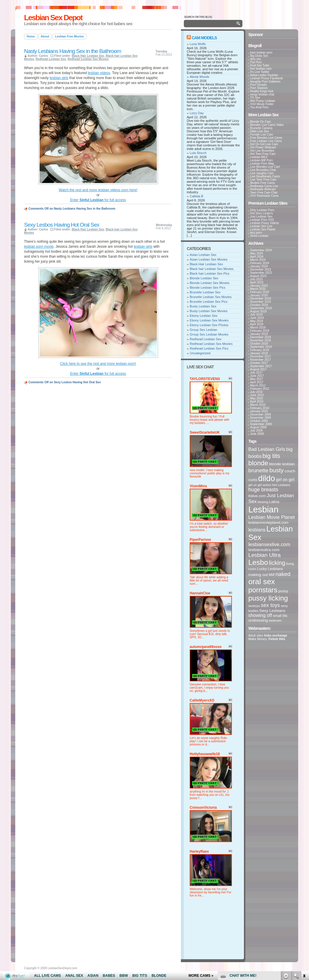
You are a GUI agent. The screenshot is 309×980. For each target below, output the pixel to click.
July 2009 (256, 431)
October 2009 (259, 421)
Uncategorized (200, 353)
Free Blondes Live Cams (266, 138)
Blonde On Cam (260, 122)
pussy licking (268, 598)
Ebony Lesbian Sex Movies (209, 320)
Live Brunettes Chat (263, 170)
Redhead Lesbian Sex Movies (88, 59)
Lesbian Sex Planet (263, 229)
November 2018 (260, 340)
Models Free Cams (262, 183)
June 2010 (257, 395)
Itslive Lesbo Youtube (264, 75)
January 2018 (259, 353)
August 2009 (258, 427)
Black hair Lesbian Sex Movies (212, 269)
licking (277, 563)
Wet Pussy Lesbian (263, 101)
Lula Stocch (198, 153)
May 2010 (257, 398)
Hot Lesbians (281, 485)
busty (277, 470)
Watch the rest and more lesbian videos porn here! (98, 190)
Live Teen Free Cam (263, 180)
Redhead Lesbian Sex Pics (209, 348)
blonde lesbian (282, 464)
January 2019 (259, 334)
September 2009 (261, 424)
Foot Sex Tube (260, 65)
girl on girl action (260, 485)
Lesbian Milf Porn (261, 160)
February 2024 (260, 263)
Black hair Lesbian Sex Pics (210, 273)
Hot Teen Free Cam (263, 154)
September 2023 (261, 273)
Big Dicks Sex (259, 56)
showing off (260, 615)
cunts (253, 480)
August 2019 (258, 311)
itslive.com (257, 496)
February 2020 (260, 292)
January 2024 (259, 266)
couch (290, 471)
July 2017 (256, 373)
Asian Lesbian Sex (203, 255)
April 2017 (257, 382)
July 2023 (256, 279)
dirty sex (255, 59)
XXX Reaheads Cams (264, 196)
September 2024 (261, 250)
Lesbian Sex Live (261, 226)
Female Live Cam (262, 135)
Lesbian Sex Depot (53, 18)
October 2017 (259, 363)
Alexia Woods (200, 77)
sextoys (254, 606)
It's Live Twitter (260, 72)
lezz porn (256, 233)
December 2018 (260, 337)
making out (258, 575)
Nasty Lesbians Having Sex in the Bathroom (73, 51)
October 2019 (259, 305)
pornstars (263, 590)
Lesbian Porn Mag (262, 164)
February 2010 (260, 408)
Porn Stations (259, 88)
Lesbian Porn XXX (262, 220)
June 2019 (257, 318)
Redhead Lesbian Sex (51, 59)
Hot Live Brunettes (262, 151)
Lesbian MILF (259, 157)
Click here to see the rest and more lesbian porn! (98, 364)
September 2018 (261, 347)
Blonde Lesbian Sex (204, 278)
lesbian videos (99, 73)
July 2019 (256, 315)
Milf (272, 575)
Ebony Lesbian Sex (204, 316)
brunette (258, 470)
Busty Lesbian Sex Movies (209, 311)
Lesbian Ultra (264, 555)
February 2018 (260, 350)
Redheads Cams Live (264, 186)
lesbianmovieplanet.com (268, 523)
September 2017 (261, 366)
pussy (283, 591)
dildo (267, 478)
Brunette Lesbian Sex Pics (209, 302)
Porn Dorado (258, 85)
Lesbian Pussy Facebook (266, 78)
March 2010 (258, 405)
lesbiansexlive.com (269, 544)
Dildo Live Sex (259, 131)
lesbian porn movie (39, 247)
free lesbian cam (261, 69)
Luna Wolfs (198, 44)
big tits (271, 456)
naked (283, 574)
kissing (263, 502)
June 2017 (257, 376)
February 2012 (260, 389)
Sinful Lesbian (259, 236)
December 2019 (260, 299)
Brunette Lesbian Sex (205, 292)
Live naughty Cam (262, 173)
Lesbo (258, 562)
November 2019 (260, 302)
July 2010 (256, 392)
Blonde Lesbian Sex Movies (210, 283)
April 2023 (257, 282)
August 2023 (258, 276)
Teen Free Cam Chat (264, 193)
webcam (275, 620)
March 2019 (258, 327)
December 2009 (260, 414)
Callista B (196, 196)
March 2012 (258, 385)
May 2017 (257, 379)
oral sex (262, 581)
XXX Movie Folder (262, 104)
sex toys (270, 605)
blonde (258, 463)
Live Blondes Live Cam (265, 167)
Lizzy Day (197, 113)
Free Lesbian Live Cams (266, 141)
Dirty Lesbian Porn (262, 210)
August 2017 (258, 369)
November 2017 (260, 360)
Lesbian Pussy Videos (264, 223)
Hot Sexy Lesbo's (262, 213)
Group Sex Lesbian (203, 330)
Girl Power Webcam (263, 147)
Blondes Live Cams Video (267, 125)
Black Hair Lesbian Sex (88, 56)
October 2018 (259, 344)
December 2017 (260, 356)
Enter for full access (98, 200)
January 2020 (259, 295)
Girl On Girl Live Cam (264, 144)
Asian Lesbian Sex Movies (209, 259)
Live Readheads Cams (265, 176)
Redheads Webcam (263, 189)
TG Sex (255, 98)
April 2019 (257, 324)
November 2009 (260, 418)
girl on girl (285, 480)
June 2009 (257, 434)
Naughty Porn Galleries (265, 82)
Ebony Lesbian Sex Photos (209, 325)
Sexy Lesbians (273, 611)
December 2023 (260, 270)
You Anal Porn (259, 107)
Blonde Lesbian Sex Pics (208, 288)
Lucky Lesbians (270, 569)
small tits (280, 616)
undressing (258, 620)
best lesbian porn (261, 53)
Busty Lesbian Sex (203, 306)
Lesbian (263, 509)
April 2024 (257, 257)
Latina (274, 502)
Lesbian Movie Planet (272, 517)
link (304, 889)
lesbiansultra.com (264, 550)
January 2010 (259, 411)
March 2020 (258, 289)
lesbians (257, 530)
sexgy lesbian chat (262, 94)
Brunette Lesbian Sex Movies (211, 297)
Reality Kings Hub (262, 91)
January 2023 (259, 286)
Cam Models (204, 38)
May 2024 (257, 253)
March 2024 (258, 260)
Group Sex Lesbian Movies (209, 334)
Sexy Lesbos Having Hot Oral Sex (62, 225)
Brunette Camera (261, 128)
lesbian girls (59, 78)
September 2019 (261, 308)
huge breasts (263, 490)
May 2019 (257, 321)
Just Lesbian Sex (261, 217)
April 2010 (257, 402)
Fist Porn (256, 62)
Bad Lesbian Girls (267, 449)
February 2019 (260, 331)
